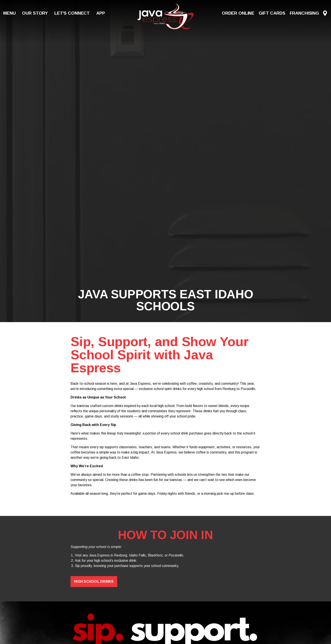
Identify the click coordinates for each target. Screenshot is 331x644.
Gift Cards (272, 13)
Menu (9, 13)
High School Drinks (94, 582)
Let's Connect (72, 13)
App (101, 13)
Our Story (35, 13)
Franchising (304, 13)
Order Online (238, 13)
